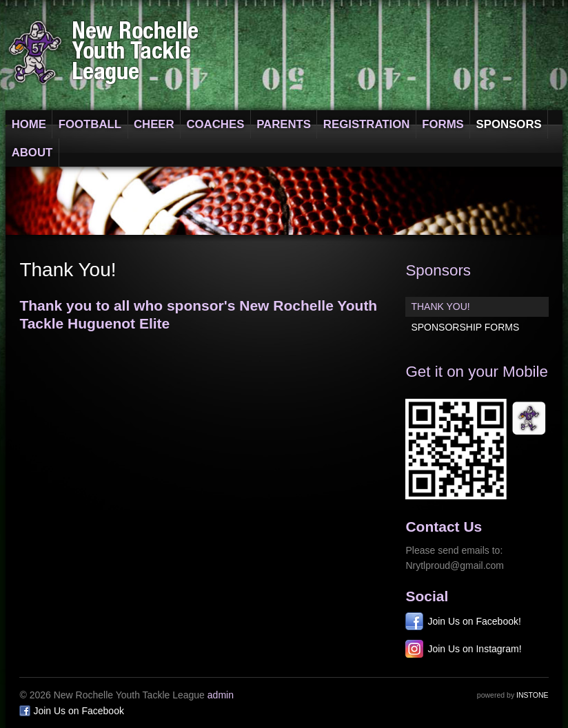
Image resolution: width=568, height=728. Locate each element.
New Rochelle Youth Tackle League (104, 52)
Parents (284, 124)
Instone (532, 695)
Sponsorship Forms (465, 327)
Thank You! (440, 306)
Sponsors (509, 124)
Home (29, 124)
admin (221, 695)
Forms (443, 124)
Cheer (154, 124)
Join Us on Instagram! (474, 649)
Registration (367, 124)
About (32, 153)
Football (90, 124)
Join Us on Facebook (79, 711)
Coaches (215, 124)
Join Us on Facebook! (474, 621)
